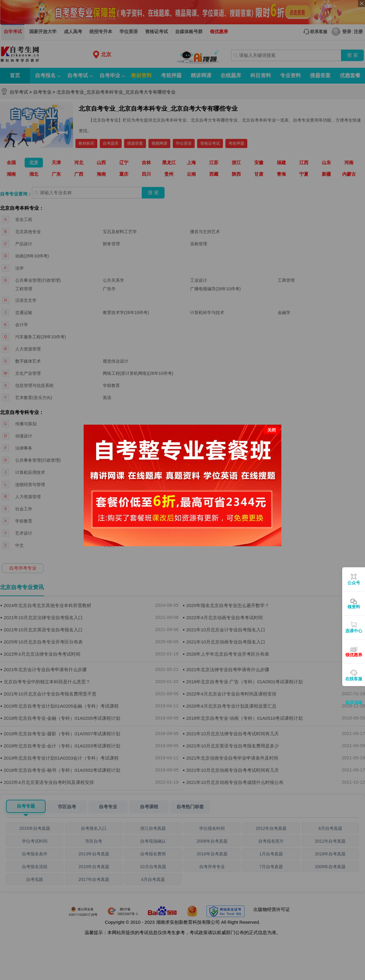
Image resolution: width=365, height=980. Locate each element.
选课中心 (354, 631)
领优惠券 (354, 655)
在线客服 (354, 679)
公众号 (354, 583)
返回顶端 (354, 702)
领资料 (354, 607)
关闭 (272, 410)
